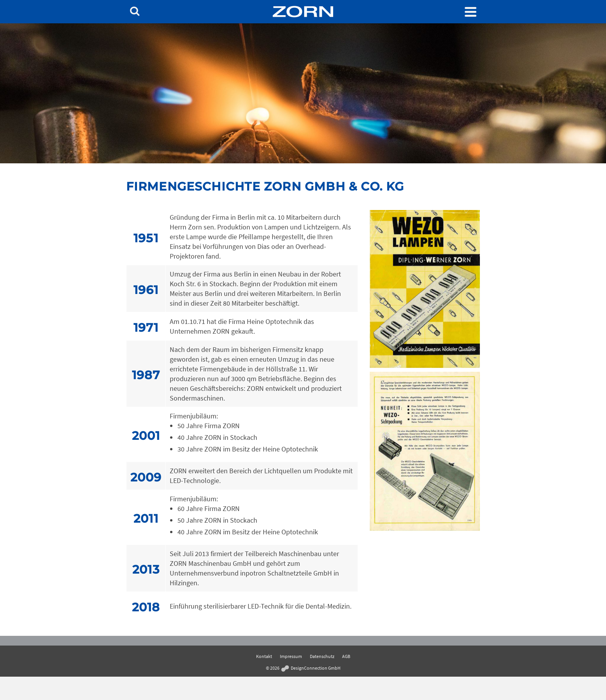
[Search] (135, 12)
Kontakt (264, 656)
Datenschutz (322, 656)
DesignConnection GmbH (310, 668)
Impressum (291, 656)
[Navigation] (471, 12)
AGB (346, 656)
